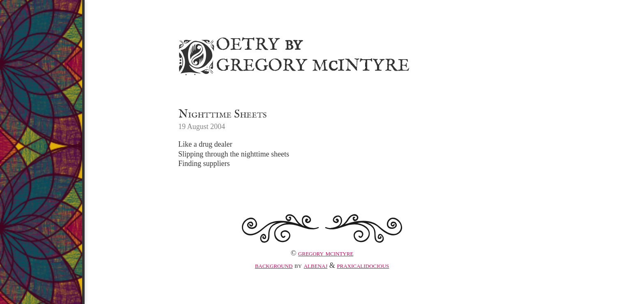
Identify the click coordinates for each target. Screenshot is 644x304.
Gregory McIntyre (326, 253)
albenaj (315, 265)
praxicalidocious (363, 265)
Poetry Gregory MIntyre (293, 54)
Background (274, 265)
